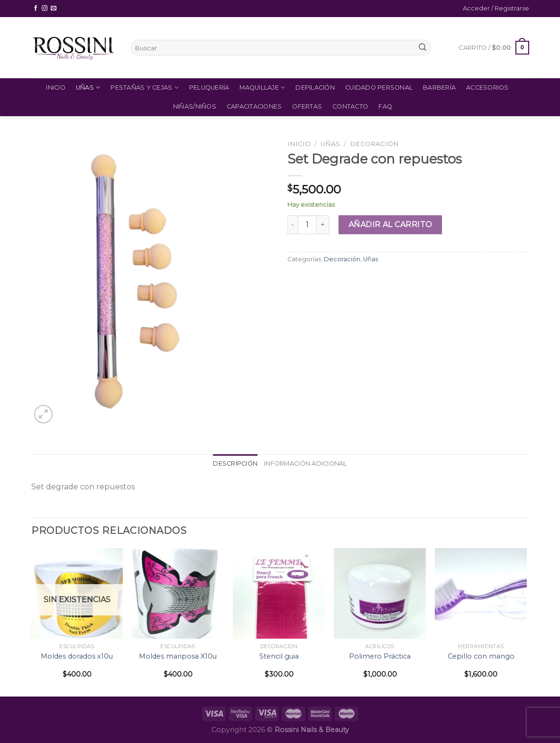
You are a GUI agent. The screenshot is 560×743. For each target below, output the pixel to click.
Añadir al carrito (390, 225)
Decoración (374, 144)
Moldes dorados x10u (77, 656)
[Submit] (422, 48)
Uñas (88, 87)
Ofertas (307, 106)
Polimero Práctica (380, 656)
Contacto (350, 106)
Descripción (235, 463)
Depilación (315, 87)
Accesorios (487, 87)
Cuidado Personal (379, 87)
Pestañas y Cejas (145, 87)
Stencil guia (279, 656)
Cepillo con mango (481, 656)
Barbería (439, 87)
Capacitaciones (254, 106)
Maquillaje (262, 87)
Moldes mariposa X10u (178, 656)
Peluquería (209, 87)
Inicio (56, 87)
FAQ (385, 106)
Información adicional (305, 463)
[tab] (235, 464)
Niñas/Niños (195, 106)
